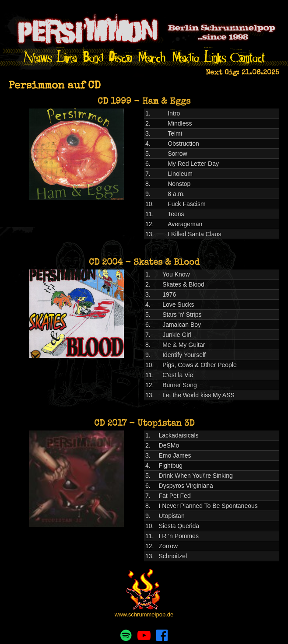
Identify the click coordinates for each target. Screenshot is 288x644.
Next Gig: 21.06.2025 (242, 73)
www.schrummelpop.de (144, 614)
